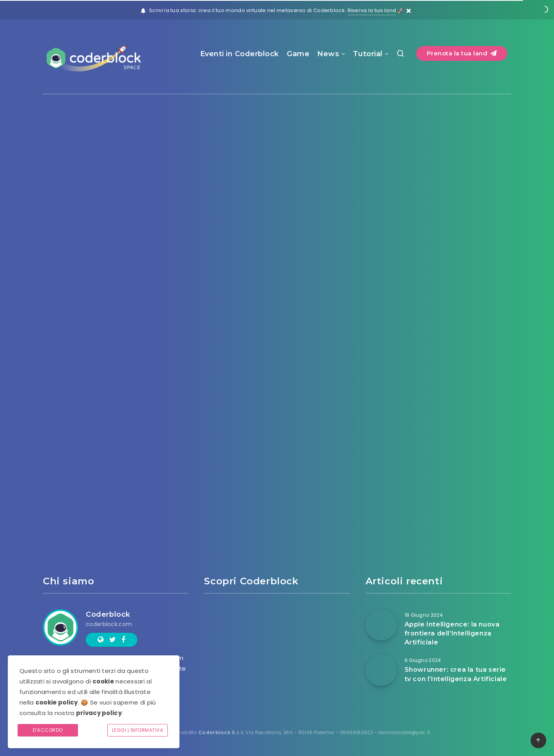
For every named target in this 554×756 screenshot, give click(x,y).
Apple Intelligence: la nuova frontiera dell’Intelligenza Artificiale (452, 633)
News (328, 54)
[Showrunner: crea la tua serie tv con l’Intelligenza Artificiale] (381, 670)
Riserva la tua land (372, 10)
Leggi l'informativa (138, 730)
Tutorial (368, 54)
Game (298, 54)
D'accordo (48, 730)
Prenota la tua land (462, 53)
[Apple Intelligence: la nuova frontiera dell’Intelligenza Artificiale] (381, 625)
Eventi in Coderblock (240, 54)
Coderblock (108, 614)
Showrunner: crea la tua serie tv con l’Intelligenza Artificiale (456, 674)
